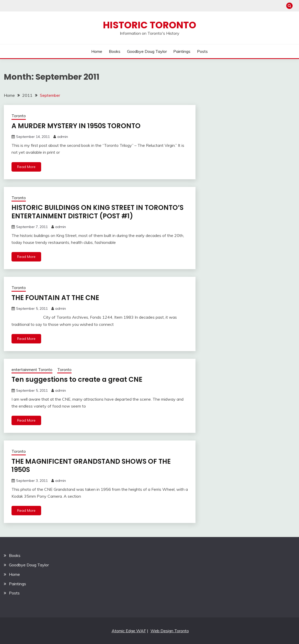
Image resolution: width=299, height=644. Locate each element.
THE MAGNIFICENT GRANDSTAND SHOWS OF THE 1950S (91, 466)
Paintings (182, 51)
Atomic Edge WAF (129, 631)
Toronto (19, 116)
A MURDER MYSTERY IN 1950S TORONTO (76, 126)
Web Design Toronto (170, 631)
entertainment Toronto (32, 370)
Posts (202, 51)
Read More (26, 167)
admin (63, 137)
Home (97, 51)
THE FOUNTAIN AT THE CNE (55, 298)
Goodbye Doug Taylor (147, 51)
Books (115, 51)
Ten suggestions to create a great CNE (77, 379)
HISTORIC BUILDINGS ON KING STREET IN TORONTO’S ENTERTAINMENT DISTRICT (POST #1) (97, 212)
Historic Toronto (150, 25)
